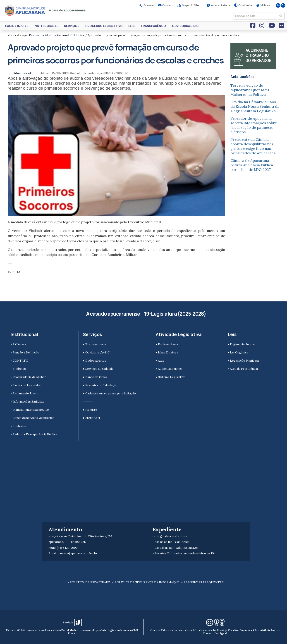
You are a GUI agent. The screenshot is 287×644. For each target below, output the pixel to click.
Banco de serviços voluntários (33, 418)
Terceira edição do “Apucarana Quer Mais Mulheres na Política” (250, 90)
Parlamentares (168, 344)
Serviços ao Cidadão (99, 369)
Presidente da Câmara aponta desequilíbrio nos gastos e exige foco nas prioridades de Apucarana (253, 146)
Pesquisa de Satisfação (101, 385)
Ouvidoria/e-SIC (185, 26)
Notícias (78, 35)
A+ (278, 5)
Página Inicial (17, 26)
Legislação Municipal (245, 361)
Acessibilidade (221, 5)
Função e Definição (26, 352)
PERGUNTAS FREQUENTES (204, 582)
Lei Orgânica (239, 352)
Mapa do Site (190, 5)
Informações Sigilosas (28, 402)
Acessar (149, 5)
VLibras (265, 5)
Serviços (72, 26)
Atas (161, 361)
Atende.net (93, 418)
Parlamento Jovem (25, 393)
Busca (232, 12)
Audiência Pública (170, 369)
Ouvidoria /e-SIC (97, 352)
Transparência (153, 26)
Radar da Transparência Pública (35, 434)
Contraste (245, 5)
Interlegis (108, 630)
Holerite (91, 410)
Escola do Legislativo (28, 385)
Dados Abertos (96, 361)
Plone (72, 633)
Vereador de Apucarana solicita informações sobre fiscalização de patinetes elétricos (254, 125)
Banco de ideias (96, 377)
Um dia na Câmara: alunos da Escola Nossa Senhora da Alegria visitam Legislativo (255, 106)
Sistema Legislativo (172, 377)
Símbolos (19, 369)
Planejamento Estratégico (31, 410)
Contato (168, 5)
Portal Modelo (70, 630)
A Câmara (19, 344)
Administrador (24, 73)
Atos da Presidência (244, 369)
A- (283, 5)
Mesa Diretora (168, 352)
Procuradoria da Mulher (29, 377)
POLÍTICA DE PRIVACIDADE (90, 582)
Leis (132, 26)
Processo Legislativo (104, 26)
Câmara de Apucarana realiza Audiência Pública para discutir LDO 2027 (252, 165)
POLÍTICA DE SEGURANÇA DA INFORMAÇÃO (147, 582)
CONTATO (20, 361)
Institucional (46, 26)
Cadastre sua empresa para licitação (111, 393)
